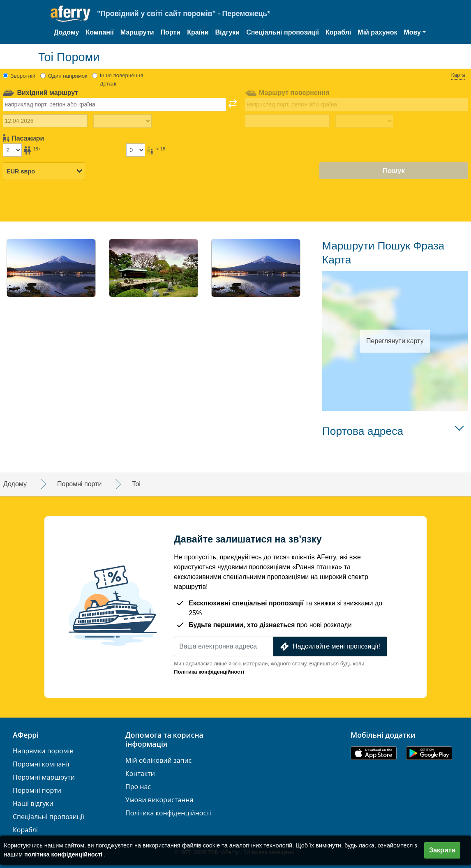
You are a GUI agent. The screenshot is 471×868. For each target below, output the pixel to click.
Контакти (140, 774)
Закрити (442, 850)
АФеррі (26, 735)
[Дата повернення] (287, 121)
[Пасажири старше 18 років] (12, 150)
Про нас (138, 787)
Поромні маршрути (44, 777)
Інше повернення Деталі (122, 80)
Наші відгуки (33, 804)
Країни (198, 32)
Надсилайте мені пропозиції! (329, 647)
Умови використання (159, 800)
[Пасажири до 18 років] (136, 150)
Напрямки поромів (43, 751)
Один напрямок (68, 76)
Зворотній (23, 76)
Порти (171, 32)
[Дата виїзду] (45, 121)
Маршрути (137, 32)
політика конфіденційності (63, 854)
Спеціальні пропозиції (283, 32)
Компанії (99, 32)
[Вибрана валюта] (44, 171)
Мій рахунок (377, 32)
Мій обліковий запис (158, 761)
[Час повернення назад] (364, 121)
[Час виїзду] (122, 121)
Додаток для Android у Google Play (429, 753)
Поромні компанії (41, 764)
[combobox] (114, 104)
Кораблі (338, 32)
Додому (66, 32)
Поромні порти (37, 791)
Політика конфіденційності (209, 672)
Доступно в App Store (374, 753)
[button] (415, 32)
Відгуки (228, 32)
